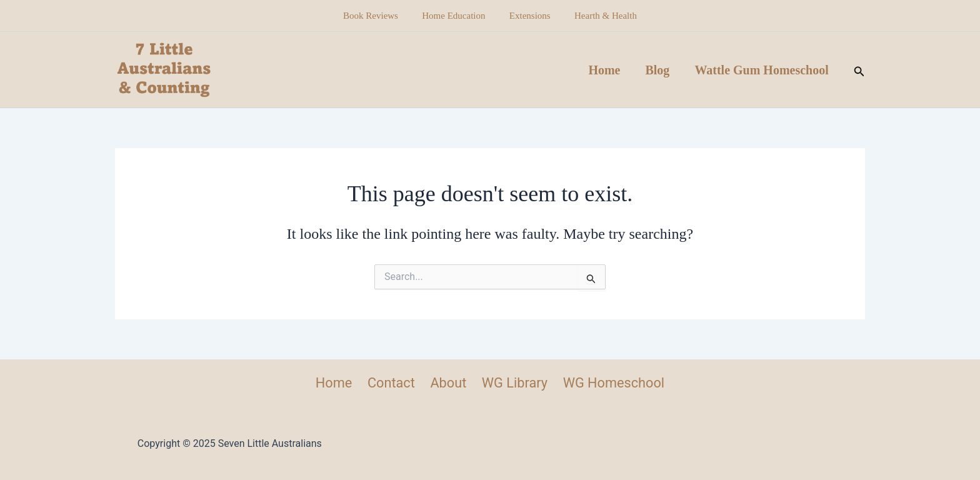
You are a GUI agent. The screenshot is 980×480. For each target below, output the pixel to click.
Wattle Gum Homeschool (761, 70)
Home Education (456, 16)
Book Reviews (379, 16)
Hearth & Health (598, 16)
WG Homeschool (612, 383)
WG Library (513, 383)
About (448, 383)
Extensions (527, 16)
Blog (657, 70)
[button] (859, 70)
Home (604, 70)
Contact (392, 383)
